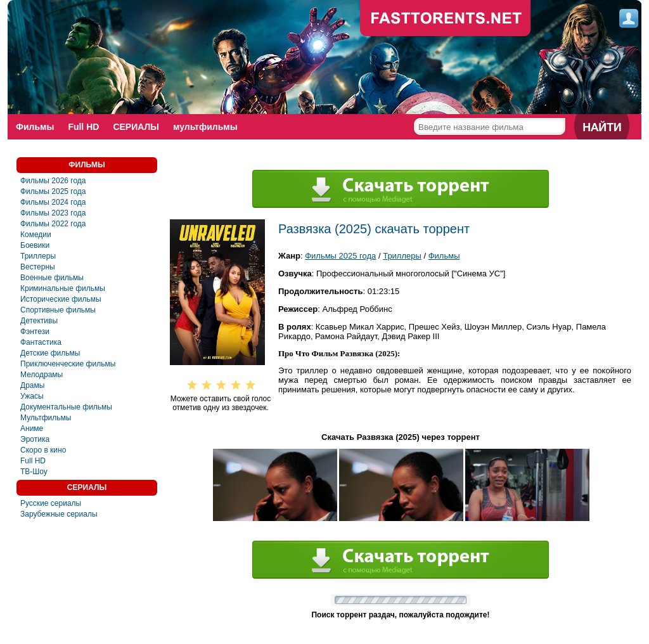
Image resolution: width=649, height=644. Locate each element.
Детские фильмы (50, 353)
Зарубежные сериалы (59, 514)
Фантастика (41, 342)
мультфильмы (205, 127)
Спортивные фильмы (58, 310)
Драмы (32, 385)
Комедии (36, 235)
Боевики (35, 245)
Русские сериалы (51, 503)
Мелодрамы (42, 375)
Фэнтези (35, 332)
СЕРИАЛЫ (136, 127)
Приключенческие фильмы (68, 364)
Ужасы (32, 396)
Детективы (39, 321)
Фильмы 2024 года (53, 202)
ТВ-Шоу (34, 472)
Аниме (32, 428)
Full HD (83, 127)
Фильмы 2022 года (53, 224)
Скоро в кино (43, 450)
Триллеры (38, 256)
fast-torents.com (446, 19)
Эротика (35, 439)
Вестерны (38, 267)
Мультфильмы (46, 418)
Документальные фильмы (66, 407)
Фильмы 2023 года (53, 213)
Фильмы (35, 127)
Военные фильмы (52, 278)
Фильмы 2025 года (53, 191)
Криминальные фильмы (63, 288)
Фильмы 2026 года (53, 181)
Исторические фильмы (61, 299)
